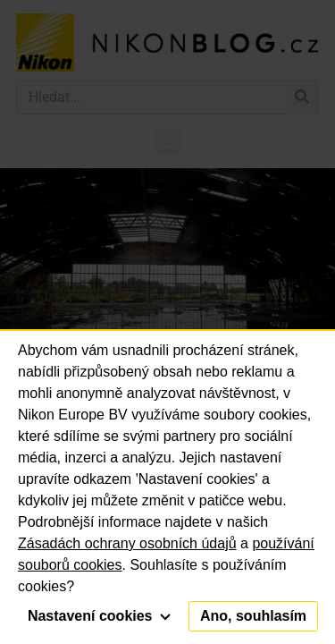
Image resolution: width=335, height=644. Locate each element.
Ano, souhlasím (253, 616)
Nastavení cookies (99, 616)
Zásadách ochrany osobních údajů (127, 543)
